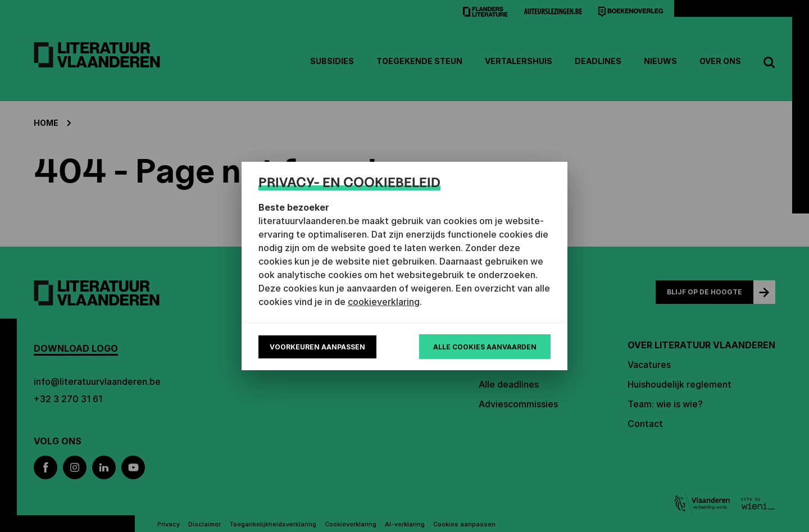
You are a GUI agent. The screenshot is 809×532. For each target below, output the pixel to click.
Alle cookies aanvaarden (485, 347)
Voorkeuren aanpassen (317, 347)
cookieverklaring (384, 302)
